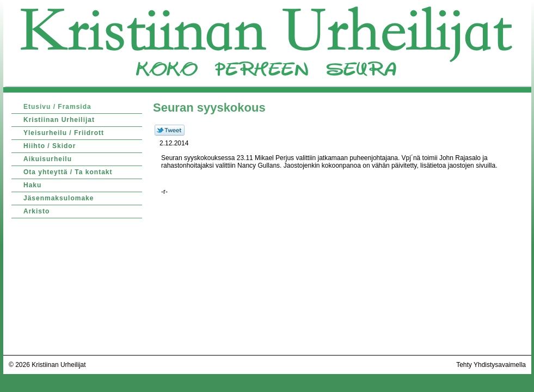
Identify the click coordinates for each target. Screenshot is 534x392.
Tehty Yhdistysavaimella (491, 365)
